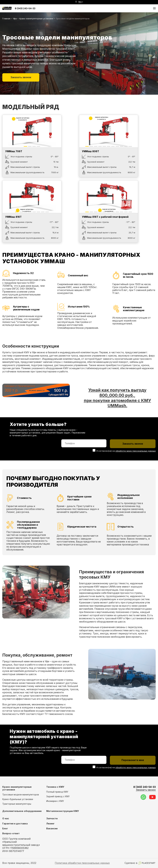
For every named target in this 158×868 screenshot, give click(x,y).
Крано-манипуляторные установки (36, 19)
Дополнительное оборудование (22, 811)
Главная (6, 19)
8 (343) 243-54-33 (25, 8)
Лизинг (50, 824)
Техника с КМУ (55, 787)
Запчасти (52, 819)
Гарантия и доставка (15, 824)
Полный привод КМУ (57, 792)
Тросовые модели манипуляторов (21, 795)
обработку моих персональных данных (136, 451)
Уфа (15, 19)
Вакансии (52, 829)
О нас (6, 819)
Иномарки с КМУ (55, 801)
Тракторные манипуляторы (17, 804)
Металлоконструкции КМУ (63, 811)
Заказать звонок (21, 77)
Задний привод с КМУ (58, 796)
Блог (5, 829)
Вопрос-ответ (11, 833)
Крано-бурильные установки (18, 799)
